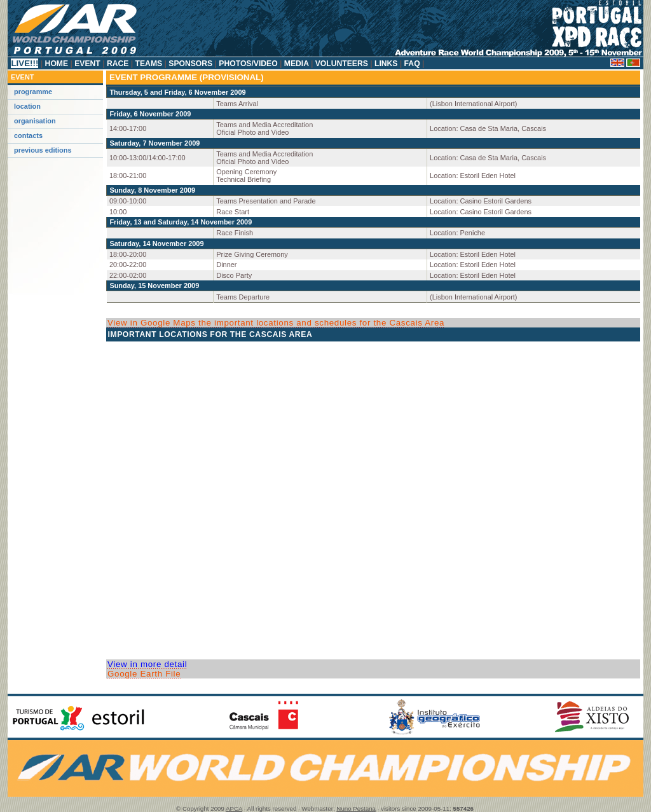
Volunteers (341, 64)
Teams (148, 64)
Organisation (35, 121)
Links (386, 64)
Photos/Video (248, 64)
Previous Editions (43, 150)
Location (27, 106)
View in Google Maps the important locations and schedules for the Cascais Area (276, 323)
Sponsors (191, 64)
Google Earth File (144, 674)
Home (56, 64)
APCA (234, 809)
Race (118, 64)
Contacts (28, 135)
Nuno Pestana (356, 809)
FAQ (412, 64)
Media (296, 64)
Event (87, 64)
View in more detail (147, 664)
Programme (33, 92)
